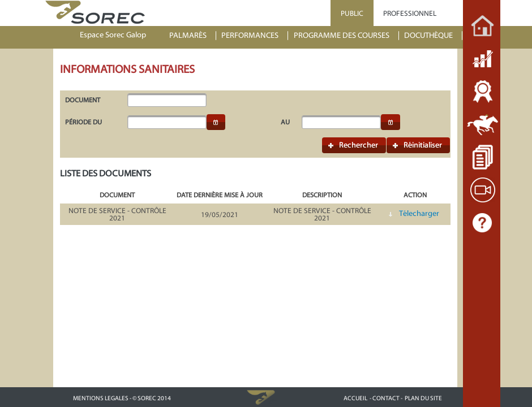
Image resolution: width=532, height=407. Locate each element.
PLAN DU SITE (423, 398)
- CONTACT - (386, 398)
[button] (216, 122)
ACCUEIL (355, 398)
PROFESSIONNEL (410, 13)
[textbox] (167, 100)
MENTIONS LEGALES (101, 398)
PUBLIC (352, 13)
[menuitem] (193, 36)
